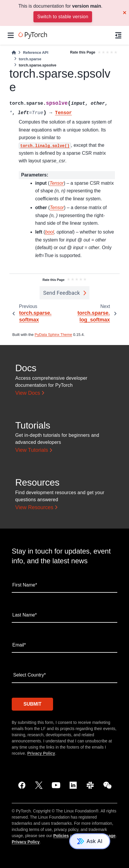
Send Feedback (62, 293)
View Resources (34, 507)
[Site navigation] (11, 35)
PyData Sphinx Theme (53, 335)
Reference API (35, 53)
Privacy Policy (41, 753)
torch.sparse (30, 59)
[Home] (14, 53)
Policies (61, 836)
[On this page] (118, 35)
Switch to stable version (63, 17)
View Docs (28, 393)
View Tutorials (32, 450)
